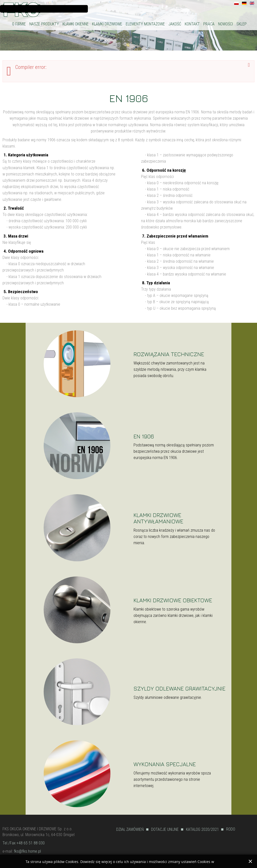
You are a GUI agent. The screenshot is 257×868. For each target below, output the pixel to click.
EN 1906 (129, 98)
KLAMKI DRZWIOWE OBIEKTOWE (173, 600)
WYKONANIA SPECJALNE (165, 764)
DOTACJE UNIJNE (165, 829)
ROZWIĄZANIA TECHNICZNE (169, 354)
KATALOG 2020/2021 (202, 829)
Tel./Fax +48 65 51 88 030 (24, 843)
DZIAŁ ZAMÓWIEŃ (130, 829)
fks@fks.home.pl (27, 851)
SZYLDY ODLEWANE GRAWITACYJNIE (179, 688)
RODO (231, 829)
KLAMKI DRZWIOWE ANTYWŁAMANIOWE (158, 518)
